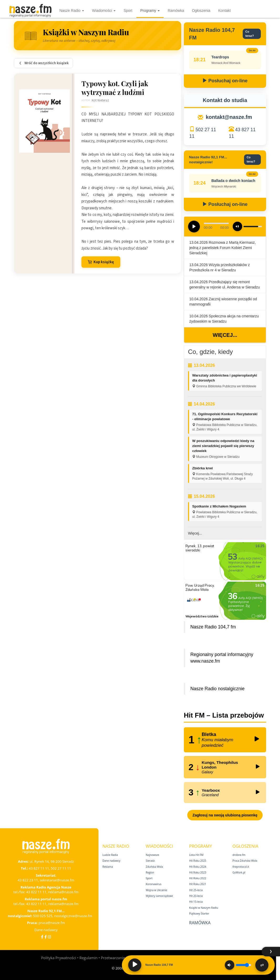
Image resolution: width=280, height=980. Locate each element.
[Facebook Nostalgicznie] (46, 937)
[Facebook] (42, 937)
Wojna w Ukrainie (156, 890)
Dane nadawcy (46, 930)
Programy (150, 11)
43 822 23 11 (28, 880)
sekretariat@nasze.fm (57, 880)
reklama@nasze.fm (63, 892)
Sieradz (150, 861)
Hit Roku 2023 (198, 872)
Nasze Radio (72, 11)
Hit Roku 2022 (198, 878)
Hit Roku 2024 (198, 867)
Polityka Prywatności (58, 958)
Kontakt (224, 11)
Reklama (108, 867)
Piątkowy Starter (199, 913)
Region (150, 872)
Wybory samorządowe (159, 896)
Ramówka (176, 11)
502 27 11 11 (61, 868)
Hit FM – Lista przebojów (224, 715)
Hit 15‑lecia (196, 902)
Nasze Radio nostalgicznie (217, 689)
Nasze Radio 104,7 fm (213, 627)
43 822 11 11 (36, 892)
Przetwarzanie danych (120, 958)
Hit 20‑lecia (196, 896)
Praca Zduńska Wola (245, 861)
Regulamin (88, 958)
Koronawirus (154, 884)
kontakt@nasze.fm (229, 117)
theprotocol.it (241, 867)
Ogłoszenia (201, 11)
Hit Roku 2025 (198, 861)
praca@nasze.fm (52, 923)
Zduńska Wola (154, 867)
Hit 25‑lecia (196, 890)
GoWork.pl (239, 872)
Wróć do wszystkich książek (43, 63)
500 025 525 (43, 916)
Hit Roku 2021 (198, 884)
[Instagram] (49, 937)
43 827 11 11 (39, 868)
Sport (128, 11)
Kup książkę (101, 262)
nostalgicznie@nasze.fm (73, 916)
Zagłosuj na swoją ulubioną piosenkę (225, 815)
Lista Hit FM (196, 855)
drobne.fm (239, 855)
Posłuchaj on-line (225, 81)
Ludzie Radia (110, 855)
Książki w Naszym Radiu (204, 908)
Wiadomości (104, 11)
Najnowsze (152, 855)
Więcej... (225, 335)
